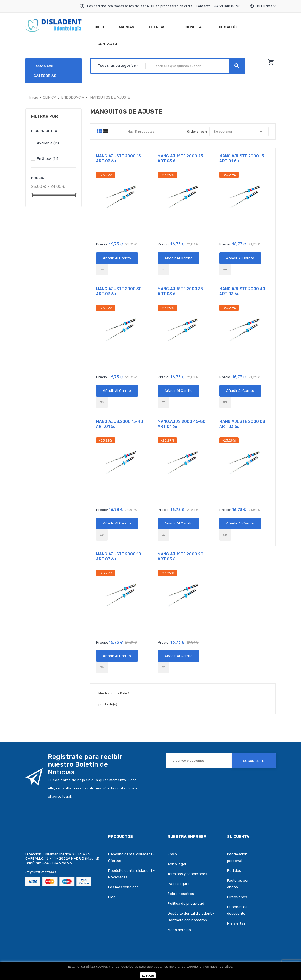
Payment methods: (41, 872)
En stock (47, 159)
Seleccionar (239, 132)
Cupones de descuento (237, 910)
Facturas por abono (238, 884)
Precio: (102, 244)
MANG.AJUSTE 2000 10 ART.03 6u (119, 557)
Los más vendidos (123, 887)
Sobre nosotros (181, 894)
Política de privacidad (186, 904)
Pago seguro (179, 884)
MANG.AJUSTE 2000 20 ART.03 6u (180, 557)
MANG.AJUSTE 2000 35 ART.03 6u (180, 291)
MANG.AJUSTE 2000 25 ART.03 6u (180, 159)
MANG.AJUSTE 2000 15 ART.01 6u (242, 159)
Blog (112, 897)
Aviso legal (177, 864)
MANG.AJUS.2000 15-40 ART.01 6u (120, 424)
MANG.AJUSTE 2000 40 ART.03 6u (242, 291)
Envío (172, 854)
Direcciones (237, 897)
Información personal (237, 857)
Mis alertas (236, 923)
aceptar (148, 975)
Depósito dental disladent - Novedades (131, 874)
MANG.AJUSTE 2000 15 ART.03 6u (118, 159)
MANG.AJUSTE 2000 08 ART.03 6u (242, 424)
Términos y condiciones (187, 874)
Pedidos (234, 871)
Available (48, 143)
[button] (271, 62)
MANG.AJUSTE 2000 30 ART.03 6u (119, 291)
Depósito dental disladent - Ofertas (131, 857)
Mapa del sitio (179, 930)
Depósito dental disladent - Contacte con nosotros (191, 917)
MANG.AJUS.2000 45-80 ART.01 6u (182, 424)
